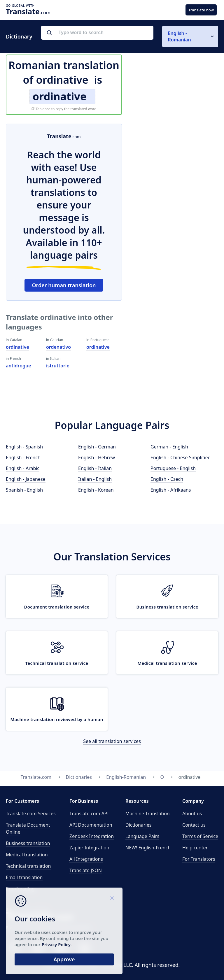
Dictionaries (138, 825)
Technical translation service (57, 663)
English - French (23, 457)
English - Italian (95, 468)
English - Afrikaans (171, 490)
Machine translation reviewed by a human (57, 719)
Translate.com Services (31, 814)
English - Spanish (24, 447)
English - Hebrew (97, 457)
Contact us (194, 825)
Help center (195, 848)
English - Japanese (26, 479)
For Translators (199, 859)
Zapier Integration (89, 848)
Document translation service (57, 607)
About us (192, 814)
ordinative (17, 347)
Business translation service (167, 607)
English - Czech (167, 479)
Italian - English (95, 479)
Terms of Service (200, 836)
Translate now (201, 10)
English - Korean (96, 490)
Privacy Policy (56, 944)
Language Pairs (142, 836)
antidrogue (19, 366)
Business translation (28, 843)
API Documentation (91, 825)
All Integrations (86, 859)
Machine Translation (148, 814)
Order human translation (64, 285)
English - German (97, 447)
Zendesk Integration (92, 836)
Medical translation (27, 855)
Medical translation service (167, 663)
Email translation (24, 877)
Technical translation (28, 866)
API (89, 814)
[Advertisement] (174, 160)
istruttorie (58, 366)
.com (28, 11)
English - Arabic (23, 468)
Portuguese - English (173, 468)
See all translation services (112, 741)
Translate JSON (86, 870)
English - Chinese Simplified (181, 457)
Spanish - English (24, 490)
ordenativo (58, 347)
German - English (169, 447)
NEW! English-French (148, 848)
